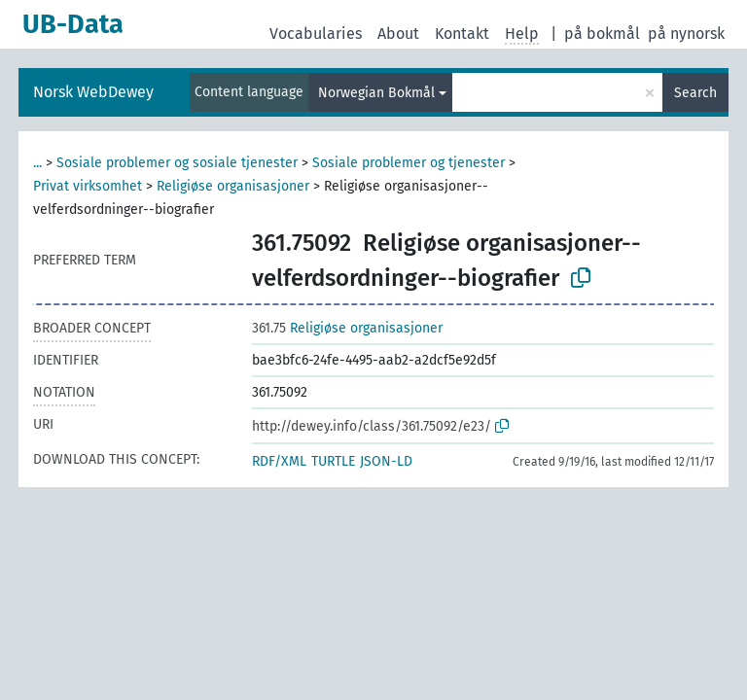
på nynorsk (686, 34)
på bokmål (602, 34)
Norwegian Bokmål (376, 93)
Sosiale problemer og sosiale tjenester (177, 163)
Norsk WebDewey (93, 92)
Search (695, 93)
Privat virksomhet (88, 186)
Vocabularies (316, 34)
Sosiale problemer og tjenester (409, 163)
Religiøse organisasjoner (233, 186)
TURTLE (333, 461)
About (398, 34)
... (37, 163)
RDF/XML (279, 461)
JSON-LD (386, 461)
